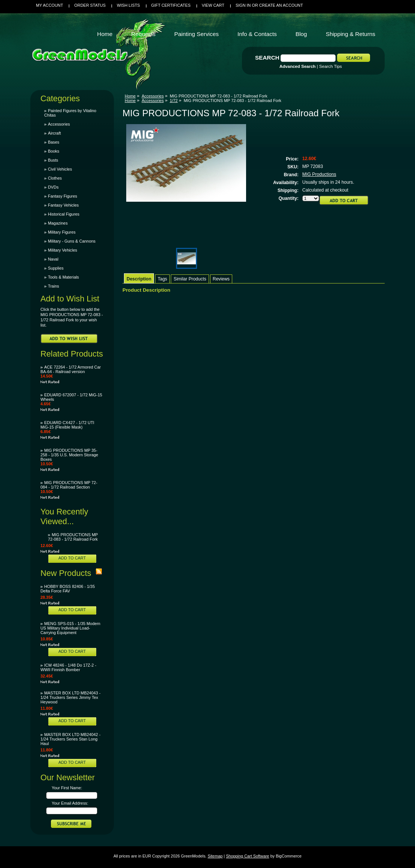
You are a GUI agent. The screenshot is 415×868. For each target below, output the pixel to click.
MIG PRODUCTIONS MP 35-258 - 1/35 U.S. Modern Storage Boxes (69, 455)
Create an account (281, 5)
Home (130, 96)
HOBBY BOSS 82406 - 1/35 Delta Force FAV (68, 589)
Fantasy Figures (63, 196)
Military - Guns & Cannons (72, 241)
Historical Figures (64, 214)
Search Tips (331, 66)
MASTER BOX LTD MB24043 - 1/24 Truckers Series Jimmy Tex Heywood (70, 697)
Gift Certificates (171, 5)
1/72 (174, 100)
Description (139, 279)
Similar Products (190, 279)
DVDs (53, 187)
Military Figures (62, 232)
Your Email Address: (70, 803)
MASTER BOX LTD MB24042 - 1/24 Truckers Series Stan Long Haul (70, 739)
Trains (54, 286)
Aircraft (54, 133)
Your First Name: (67, 788)
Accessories (59, 124)
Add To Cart (72, 558)
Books (54, 151)
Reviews (221, 279)
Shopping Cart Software (247, 856)
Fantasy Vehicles (63, 205)
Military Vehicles (63, 250)
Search (267, 58)
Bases (54, 142)
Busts (53, 160)
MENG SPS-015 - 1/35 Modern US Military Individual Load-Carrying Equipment (70, 628)
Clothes (55, 178)
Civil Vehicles (60, 169)
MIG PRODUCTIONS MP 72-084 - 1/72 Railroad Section (69, 485)
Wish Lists (128, 5)
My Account (49, 5)
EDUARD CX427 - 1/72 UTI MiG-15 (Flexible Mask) (67, 425)
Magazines (58, 223)
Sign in (243, 5)
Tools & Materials (63, 277)
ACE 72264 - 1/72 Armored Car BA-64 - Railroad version (71, 369)
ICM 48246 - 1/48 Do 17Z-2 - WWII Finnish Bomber (68, 667)
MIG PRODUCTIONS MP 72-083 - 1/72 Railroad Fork (73, 537)
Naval (53, 259)
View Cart (213, 5)
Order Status (90, 5)
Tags (162, 279)
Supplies (56, 268)
